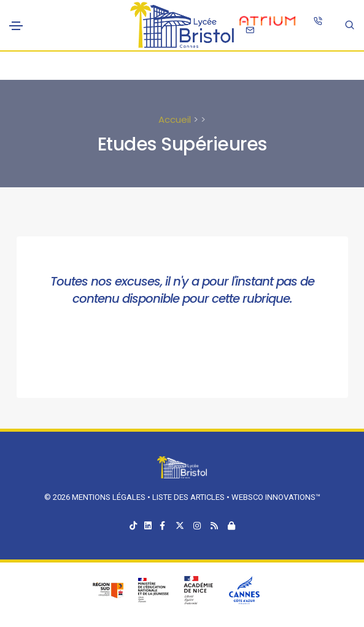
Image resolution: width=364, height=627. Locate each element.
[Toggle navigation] (16, 26)
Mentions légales (109, 497)
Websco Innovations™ (276, 497)
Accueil (175, 119)
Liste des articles (189, 497)
